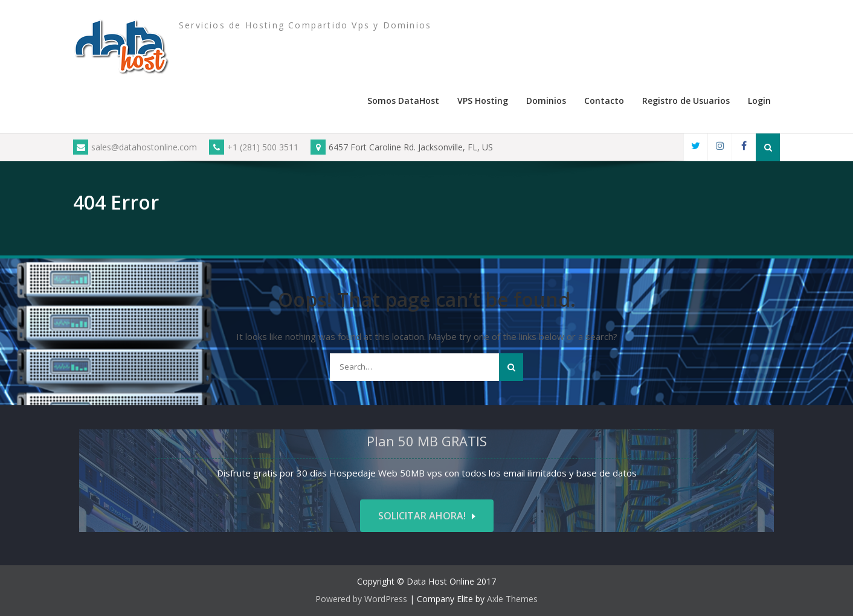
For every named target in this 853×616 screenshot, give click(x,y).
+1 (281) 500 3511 (254, 147)
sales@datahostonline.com (135, 147)
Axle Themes (512, 599)
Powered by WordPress (361, 599)
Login (759, 101)
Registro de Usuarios (686, 101)
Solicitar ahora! (422, 516)
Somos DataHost (403, 101)
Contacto (604, 101)
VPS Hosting (483, 101)
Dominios (546, 101)
